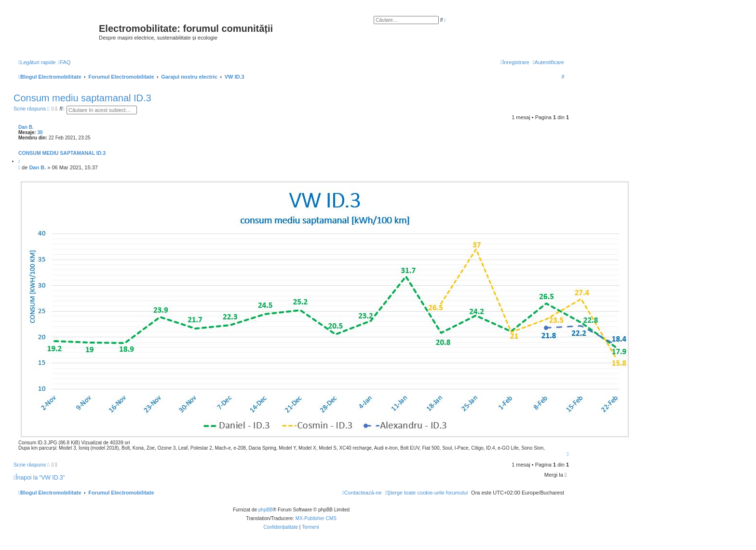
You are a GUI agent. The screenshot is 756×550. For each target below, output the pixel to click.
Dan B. (26, 127)
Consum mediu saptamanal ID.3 (82, 98)
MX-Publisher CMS (316, 518)
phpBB (266, 510)
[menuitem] (64, 62)
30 (40, 132)
